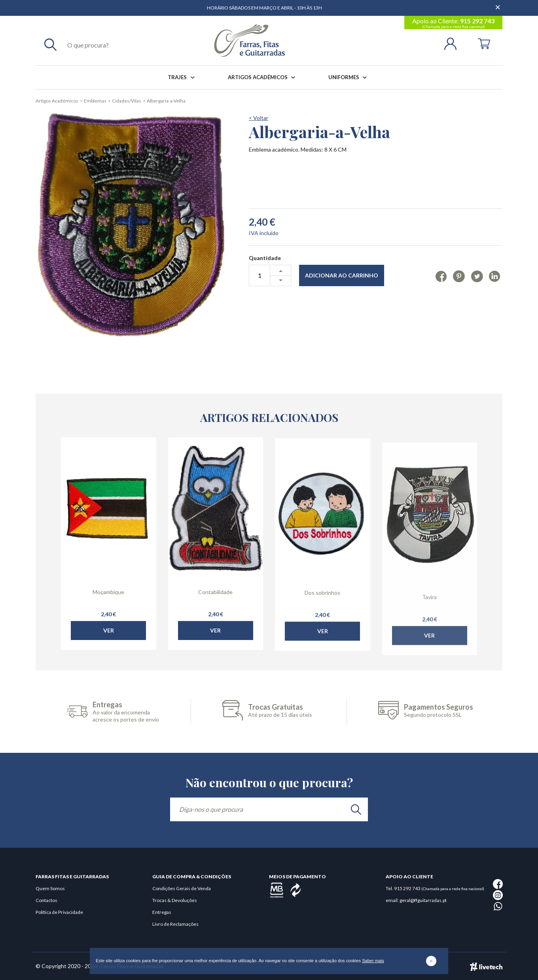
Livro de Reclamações (175, 924)
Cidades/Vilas (127, 101)
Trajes (183, 77)
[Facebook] (441, 276)
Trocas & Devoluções (175, 900)
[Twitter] (477, 276)
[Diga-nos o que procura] (269, 809)
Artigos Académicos (263, 77)
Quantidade (265, 258)
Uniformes (349, 77)
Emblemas (95, 101)
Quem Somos (50, 888)
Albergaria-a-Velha (166, 101)
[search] (356, 809)
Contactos (46, 900)
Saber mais (373, 961)
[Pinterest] (459, 276)
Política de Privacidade (59, 912)
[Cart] (484, 43)
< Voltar (259, 118)
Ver (109, 645)
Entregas (162, 912)
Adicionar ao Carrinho (342, 275)
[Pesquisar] (50, 44)
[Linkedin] (495, 276)
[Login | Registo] (454, 43)
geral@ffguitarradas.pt (423, 900)
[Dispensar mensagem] (498, 4)
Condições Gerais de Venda (182, 888)
